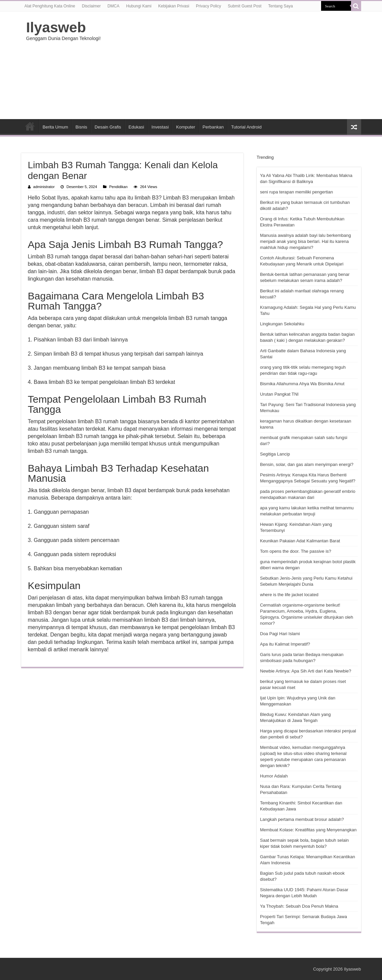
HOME (30, 126)
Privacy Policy (209, 6)
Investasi (160, 127)
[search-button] (356, 6)
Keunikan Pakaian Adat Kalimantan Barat (300, 541)
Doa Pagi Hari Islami (280, 634)
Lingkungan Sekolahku (282, 324)
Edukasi (136, 127)
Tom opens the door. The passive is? (296, 551)
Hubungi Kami (139, 6)
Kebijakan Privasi (174, 6)
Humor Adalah (274, 776)
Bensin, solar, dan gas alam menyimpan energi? (307, 464)
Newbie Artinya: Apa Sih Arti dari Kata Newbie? (306, 671)
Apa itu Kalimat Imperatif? (285, 644)
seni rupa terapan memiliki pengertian (297, 192)
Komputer (185, 127)
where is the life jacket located (289, 595)
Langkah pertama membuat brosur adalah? (302, 819)
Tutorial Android (247, 127)
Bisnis (81, 127)
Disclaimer (91, 6)
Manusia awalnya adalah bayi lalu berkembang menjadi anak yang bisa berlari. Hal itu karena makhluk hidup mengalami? (306, 241)
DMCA (113, 6)
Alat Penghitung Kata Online (50, 6)
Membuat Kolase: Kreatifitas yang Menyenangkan (308, 830)
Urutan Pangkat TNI (280, 394)
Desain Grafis (108, 127)
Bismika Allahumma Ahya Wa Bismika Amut (302, 384)
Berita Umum (56, 127)
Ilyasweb (56, 27)
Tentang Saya (281, 6)
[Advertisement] (234, 65)
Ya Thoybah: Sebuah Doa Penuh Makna (299, 906)
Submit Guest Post (245, 6)
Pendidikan (118, 187)
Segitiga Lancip (275, 454)
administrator (44, 187)
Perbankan (213, 127)
